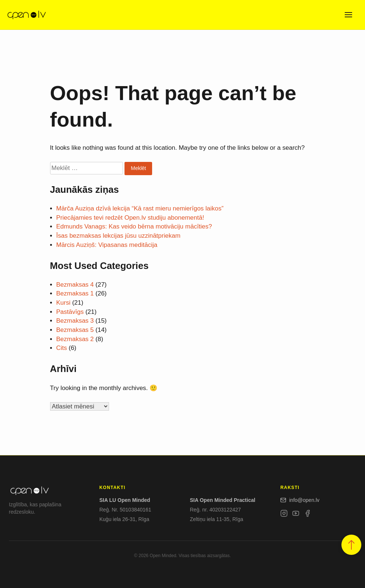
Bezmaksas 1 (75, 293)
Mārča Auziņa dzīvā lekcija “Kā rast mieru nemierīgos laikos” (140, 208)
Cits (62, 348)
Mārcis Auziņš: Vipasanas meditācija (107, 245)
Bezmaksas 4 (75, 285)
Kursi (64, 303)
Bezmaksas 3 (75, 321)
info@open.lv (300, 500)
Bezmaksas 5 (75, 330)
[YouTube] (296, 515)
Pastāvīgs (70, 312)
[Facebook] (308, 515)
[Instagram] (284, 515)
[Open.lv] (26, 15)
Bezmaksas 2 (75, 339)
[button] (351, 545)
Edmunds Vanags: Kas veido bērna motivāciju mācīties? (134, 226)
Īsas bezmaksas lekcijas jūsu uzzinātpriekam (118, 236)
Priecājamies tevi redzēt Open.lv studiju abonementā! (130, 218)
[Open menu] (348, 15)
